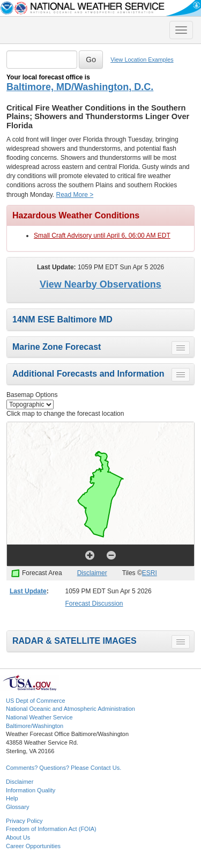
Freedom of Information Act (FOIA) (51, 829)
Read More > (75, 195)
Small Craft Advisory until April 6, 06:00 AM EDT (102, 236)
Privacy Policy (24, 821)
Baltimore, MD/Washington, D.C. (80, 87)
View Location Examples (142, 60)
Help (12, 798)
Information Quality (31, 790)
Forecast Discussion (94, 604)
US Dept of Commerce (36, 701)
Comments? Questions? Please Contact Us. (64, 768)
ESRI (150, 573)
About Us (18, 837)
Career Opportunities (33, 846)
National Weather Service (39, 717)
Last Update (28, 591)
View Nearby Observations (100, 284)
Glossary (17, 807)
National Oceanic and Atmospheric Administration (70, 709)
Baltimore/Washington (35, 726)
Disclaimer (92, 573)
